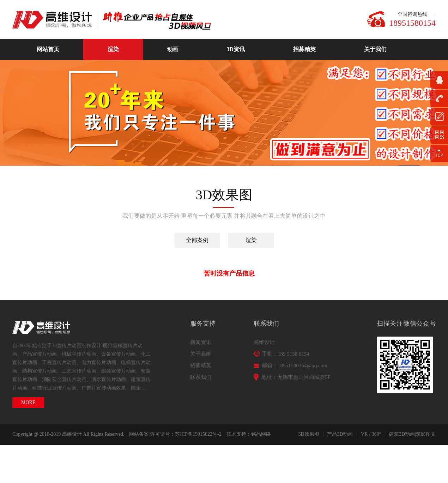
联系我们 (201, 377)
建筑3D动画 (402, 434)
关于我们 (375, 49)
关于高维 (201, 354)
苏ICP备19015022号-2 (198, 434)
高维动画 (55, 20)
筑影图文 (426, 434)
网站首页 (48, 49)
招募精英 (304, 49)
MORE (28, 402)
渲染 (113, 49)
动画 (173, 49)
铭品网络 (261, 434)
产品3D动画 (340, 434)
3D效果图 (308, 434)
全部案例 (197, 240)
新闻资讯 (201, 342)
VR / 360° (371, 434)
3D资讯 (236, 49)
